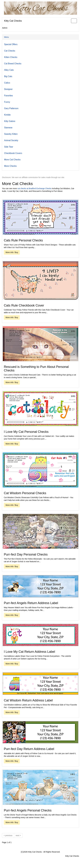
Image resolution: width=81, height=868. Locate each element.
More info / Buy (12, 252)
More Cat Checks (12, 160)
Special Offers (11, 44)
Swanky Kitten (11, 134)
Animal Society (11, 140)
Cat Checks (10, 51)
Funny (7, 102)
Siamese (8, 128)
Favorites (8, 96)
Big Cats (8, 76)
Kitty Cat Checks (13, 21)
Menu (6, 37)
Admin (5, 28)
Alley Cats (9, 70)
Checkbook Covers (13, 153)
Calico (7, 83)
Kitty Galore (10, 121)
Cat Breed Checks (13, 64)
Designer (8, 89)
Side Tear (9, 147)
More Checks (10, 166)
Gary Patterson (11, 108)
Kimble (7, 115)
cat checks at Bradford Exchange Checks (34, 188)
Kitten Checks (11, 57)
